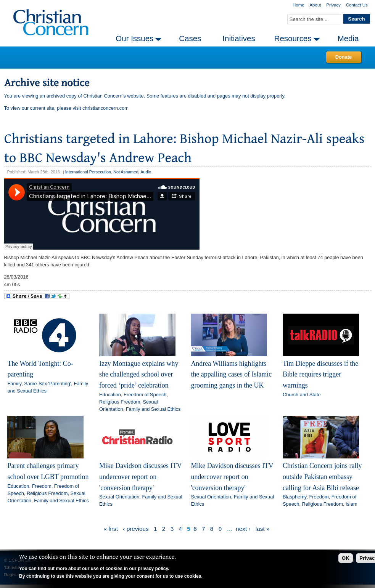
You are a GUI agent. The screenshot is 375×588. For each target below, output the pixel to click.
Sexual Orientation (119, 497)
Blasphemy (295, 497)
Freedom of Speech (145, 395)
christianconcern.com (105, 108)
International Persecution (88, 172)
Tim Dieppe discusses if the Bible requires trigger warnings (320, 374)
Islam (352, 504)
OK (346, 558)
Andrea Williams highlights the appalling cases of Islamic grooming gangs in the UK (231, 374)
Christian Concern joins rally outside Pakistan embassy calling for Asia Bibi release (322, 477)
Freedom (42, 486)
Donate (344, 57)
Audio (146, 172)
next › (243, 529)
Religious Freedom (120, 402)
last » (263, 529)
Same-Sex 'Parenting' (47, 384)
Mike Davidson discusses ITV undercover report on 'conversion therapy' (140, 477)
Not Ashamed (126, 172)
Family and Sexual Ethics (153, 409)
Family (14, 384)
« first (111, 529)
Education (110, 395)
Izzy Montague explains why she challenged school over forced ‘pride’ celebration (139, 374)
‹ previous (136, 529)
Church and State (302, 395)
